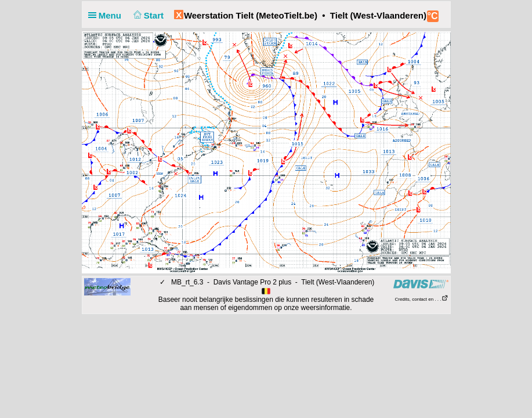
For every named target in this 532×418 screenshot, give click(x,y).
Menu (107, 15)
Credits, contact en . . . (421, 299)
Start (147, 15)
